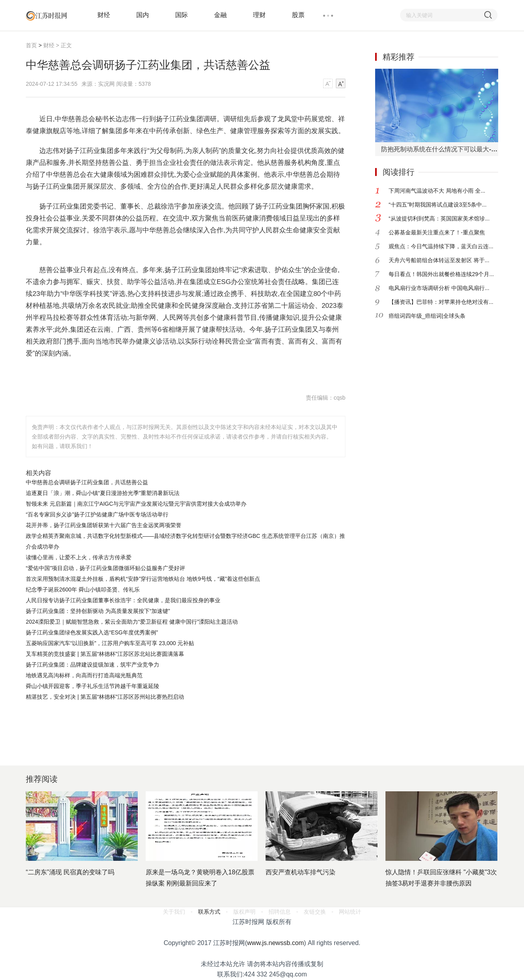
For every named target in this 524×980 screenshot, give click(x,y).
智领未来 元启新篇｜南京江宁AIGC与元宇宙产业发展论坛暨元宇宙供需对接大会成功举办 (136, 504)
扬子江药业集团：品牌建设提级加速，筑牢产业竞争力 (92, 665)
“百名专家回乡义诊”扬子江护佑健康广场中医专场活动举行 (97, 514)
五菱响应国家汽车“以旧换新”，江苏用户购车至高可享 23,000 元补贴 (110, 643)
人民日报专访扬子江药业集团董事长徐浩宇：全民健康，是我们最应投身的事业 (123, 600)
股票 (298, 15)
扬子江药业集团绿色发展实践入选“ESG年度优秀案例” (92, 632)
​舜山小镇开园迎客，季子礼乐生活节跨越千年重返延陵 (92, 686)
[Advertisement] (185, 724)
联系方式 (209, 912)
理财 (259, 15)
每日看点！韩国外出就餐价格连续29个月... (441, 274)
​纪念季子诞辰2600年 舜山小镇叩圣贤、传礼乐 (83, 590)
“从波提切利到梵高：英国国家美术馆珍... (439, 218)
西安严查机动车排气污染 (301, 872)
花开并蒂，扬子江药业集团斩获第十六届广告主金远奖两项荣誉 (104, 525)
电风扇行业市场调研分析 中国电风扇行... (439, 288)
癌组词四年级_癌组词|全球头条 (427, 316)
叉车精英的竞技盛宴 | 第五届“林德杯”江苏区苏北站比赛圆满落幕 (105, 654)
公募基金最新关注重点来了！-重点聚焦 (437, 232)
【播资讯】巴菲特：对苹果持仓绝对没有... (441, 302)
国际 (181, 15)
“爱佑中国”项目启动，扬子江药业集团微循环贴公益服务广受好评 (105, 568)
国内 (143, 15)
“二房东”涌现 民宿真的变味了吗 (70, 872)
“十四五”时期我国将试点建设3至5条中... (438, 205)
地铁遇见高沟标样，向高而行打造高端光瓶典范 (84, 675)
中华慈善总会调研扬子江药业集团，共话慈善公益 (87, 482)
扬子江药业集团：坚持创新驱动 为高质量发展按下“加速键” (98, 611)
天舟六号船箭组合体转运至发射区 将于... (439, 260)
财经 (104, 15)
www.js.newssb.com (275, 943)
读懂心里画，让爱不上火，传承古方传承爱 (79, 557)
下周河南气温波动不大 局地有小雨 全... (437, 191)
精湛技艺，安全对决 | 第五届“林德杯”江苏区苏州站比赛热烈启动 (105, 697)
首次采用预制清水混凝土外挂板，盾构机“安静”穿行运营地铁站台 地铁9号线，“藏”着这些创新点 (143, 579)
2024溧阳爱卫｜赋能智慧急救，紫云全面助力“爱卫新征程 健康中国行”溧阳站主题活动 (132, 622)
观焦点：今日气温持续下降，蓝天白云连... (441, 246)
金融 (220, 15)
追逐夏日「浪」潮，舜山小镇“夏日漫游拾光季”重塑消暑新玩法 (103, 493)
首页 (31, 45)
